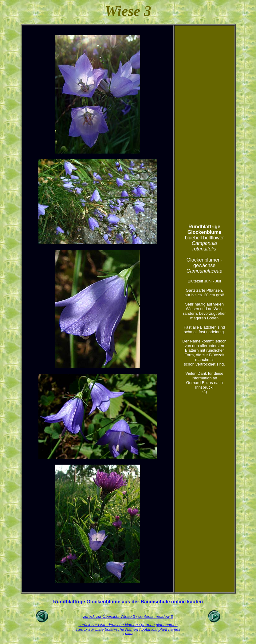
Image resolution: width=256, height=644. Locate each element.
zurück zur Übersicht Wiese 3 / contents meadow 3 (128, 616)
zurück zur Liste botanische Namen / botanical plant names (128, 629)
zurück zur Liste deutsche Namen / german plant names (128, 625)
